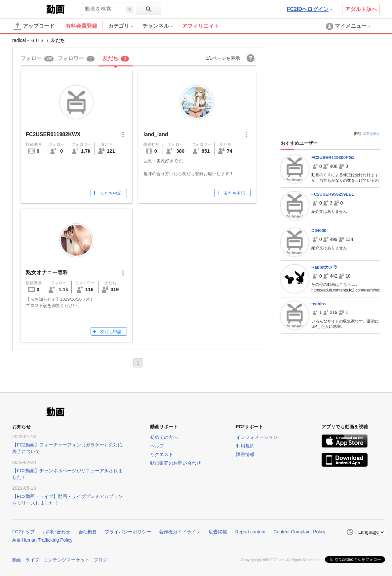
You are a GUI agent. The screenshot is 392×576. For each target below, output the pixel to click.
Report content (250, 532)
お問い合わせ (57, 532)
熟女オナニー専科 (47, 272)
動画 (17, 560)
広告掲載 (218, 532)
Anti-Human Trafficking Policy (42, 540)
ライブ (32, 560)
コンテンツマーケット (66, 560)
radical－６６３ (28, 40)
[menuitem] (125, 26)
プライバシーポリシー (128, 532)
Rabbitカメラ (324, 267)
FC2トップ (23, 532)
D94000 (319, 230)
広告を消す (372, 134)
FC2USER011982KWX (53, 134)
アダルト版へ (361, 9)
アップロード (34, 26)
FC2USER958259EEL (333, 194)
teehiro (318, 304)
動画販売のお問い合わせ (176, 463)
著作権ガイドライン (180, 532)
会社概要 (88, 532)
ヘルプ (157, 446)
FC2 (29, 9)
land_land (156, 134)
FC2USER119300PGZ (333, 157)
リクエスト (162, 454)
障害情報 (245, 454)
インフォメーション (257, 437)
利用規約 (245, 446)
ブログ (100, 560)
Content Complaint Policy (299, 532)
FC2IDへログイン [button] (310, 9)
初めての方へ (164, 437)
